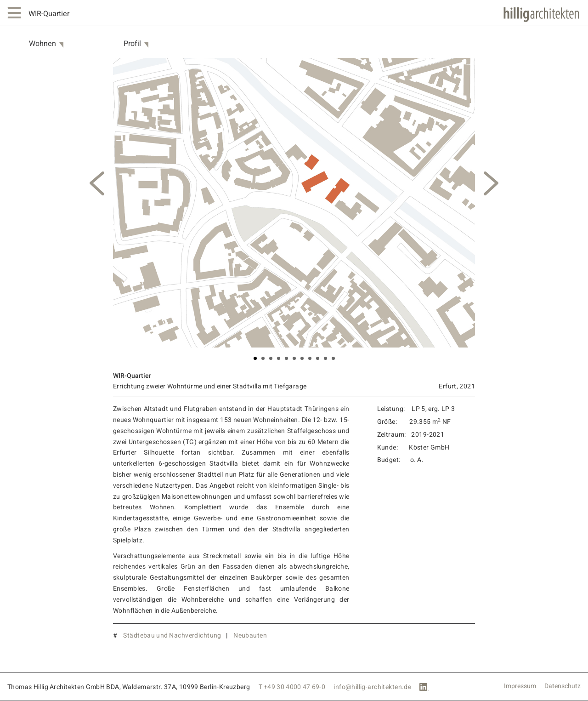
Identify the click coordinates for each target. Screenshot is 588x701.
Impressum (520, 686)
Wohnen (42, 44)
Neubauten (250, 635)
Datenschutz (563, 686)
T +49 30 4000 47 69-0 (292, 687)
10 (325, 358)
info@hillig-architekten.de (372, 687)
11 (333, 358)
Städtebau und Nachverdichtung (172, 635)
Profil (132, 44)
